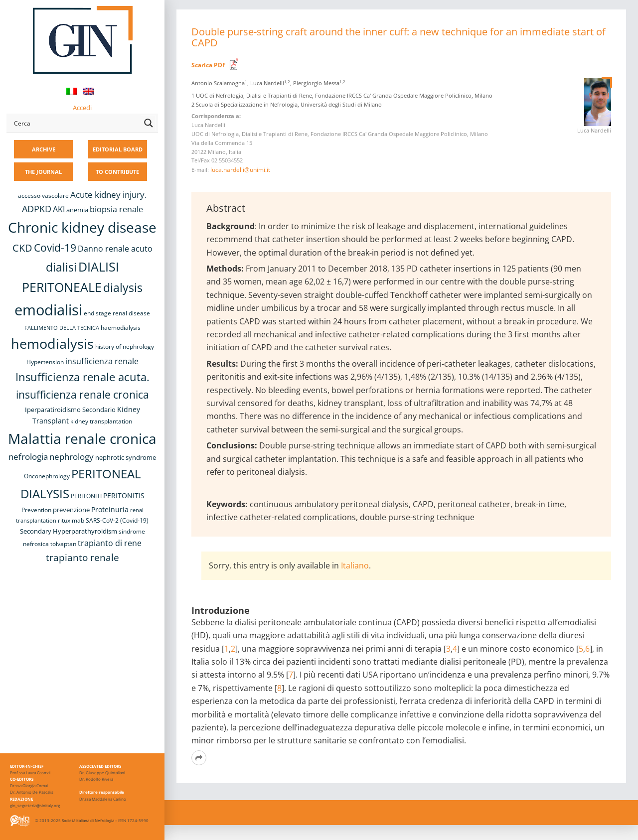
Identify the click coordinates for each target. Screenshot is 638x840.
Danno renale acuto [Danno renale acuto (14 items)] (115, 249)
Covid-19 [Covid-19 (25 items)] (55, 248)
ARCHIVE (44, 149)
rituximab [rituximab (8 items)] (71, 520)
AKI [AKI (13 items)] (59, 209)
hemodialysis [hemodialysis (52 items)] (52, 344)
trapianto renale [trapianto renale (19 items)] (82, 557)
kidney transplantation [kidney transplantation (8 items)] (101, 421)
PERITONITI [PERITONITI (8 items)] (86, 496)
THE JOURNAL (43, 172)
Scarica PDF (209, 65)
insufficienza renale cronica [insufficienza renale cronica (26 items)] (82, 394)
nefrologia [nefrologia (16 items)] (28, 457)
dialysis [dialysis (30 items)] (123, 288)
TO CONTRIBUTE (117, 172)
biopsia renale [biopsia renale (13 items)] (116, 209)
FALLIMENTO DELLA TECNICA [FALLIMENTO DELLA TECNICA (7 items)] (62, 328)
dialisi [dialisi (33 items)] (61, 267)
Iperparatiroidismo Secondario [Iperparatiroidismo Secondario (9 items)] (70, 410)
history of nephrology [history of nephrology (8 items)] (125, 347)
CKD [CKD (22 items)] (22, 248)
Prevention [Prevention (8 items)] (36, 510)
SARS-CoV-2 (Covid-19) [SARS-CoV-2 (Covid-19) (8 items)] (117, 520)
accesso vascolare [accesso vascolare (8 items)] (43, 196)
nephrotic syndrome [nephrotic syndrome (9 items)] (126, 457)
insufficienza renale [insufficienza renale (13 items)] (102, 361)
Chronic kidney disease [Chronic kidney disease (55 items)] (82, 227)
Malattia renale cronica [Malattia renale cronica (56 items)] (82, 438)
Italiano (355, 565)
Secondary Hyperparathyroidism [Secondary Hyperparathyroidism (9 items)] (69, 531)
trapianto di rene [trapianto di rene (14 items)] (110, 543)
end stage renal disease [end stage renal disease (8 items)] (117, 313)
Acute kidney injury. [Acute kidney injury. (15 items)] (108, 195)
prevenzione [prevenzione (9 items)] (71, 510)
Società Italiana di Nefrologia (88, 820)
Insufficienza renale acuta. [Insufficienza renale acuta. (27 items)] (82, 377)
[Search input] (75, 123)
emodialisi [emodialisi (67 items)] (48, 310)
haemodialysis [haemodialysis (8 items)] (121, 328)
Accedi (82, 108)
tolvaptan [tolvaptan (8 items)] (63, 544)
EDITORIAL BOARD (118, 149)
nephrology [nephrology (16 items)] (72, 457)
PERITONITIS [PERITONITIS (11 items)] (124, 495)
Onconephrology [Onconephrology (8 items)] (47, 476)
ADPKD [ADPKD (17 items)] (37, 209)
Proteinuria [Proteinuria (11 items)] (110, 509)
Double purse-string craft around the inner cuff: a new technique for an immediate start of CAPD (399, 37)
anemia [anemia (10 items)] (77, 210)
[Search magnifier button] (149, 123)
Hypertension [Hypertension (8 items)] (45, 362)
